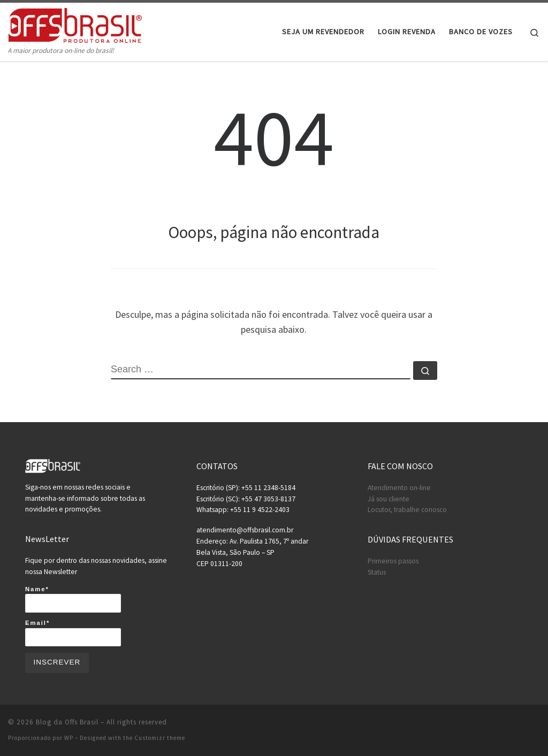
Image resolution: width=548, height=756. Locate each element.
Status (377, 572)
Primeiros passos (393, 561)
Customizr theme (160, 738)
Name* (73, 599)
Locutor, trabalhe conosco (407, 510)
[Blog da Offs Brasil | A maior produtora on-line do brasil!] (75, 24)
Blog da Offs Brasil (67, 722)
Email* (73, 633)
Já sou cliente (389, 499)
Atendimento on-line (399, 488)
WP (69, 738)
